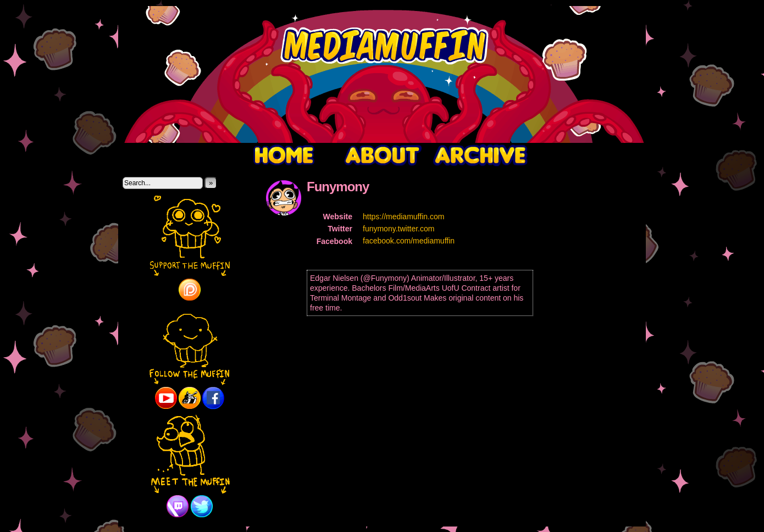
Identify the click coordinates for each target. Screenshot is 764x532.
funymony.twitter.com (398, 229)
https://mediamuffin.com (403, 217)
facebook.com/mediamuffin (409, 241)
